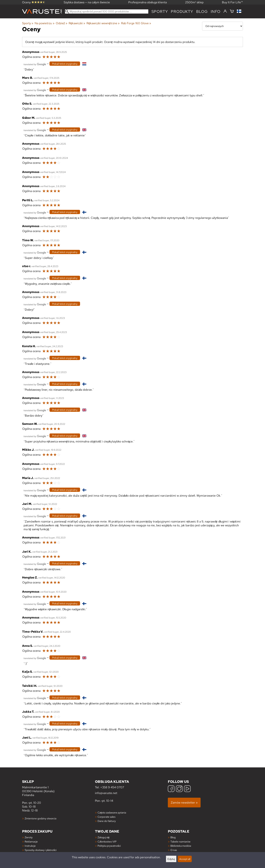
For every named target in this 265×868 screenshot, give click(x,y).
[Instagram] (179, 789)
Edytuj (171, 859)
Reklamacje (31, 841)
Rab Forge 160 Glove (136, 23)
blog (202, 11)
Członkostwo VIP (107, 841)
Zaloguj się (104, 837)
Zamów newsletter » (184, 803)
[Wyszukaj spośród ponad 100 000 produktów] (107, 11)
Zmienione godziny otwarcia (40, 818)
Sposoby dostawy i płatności (41, 850)
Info (216, 11)
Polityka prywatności (109, 846)
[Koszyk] (232, 11)
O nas (174, 850)
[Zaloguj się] (225, 11)
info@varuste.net (106, 793)
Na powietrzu (44, 23)
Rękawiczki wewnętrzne (103, 23)
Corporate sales (106, 817)
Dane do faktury (107, 821)
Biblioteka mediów (181, 846)
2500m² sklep (194, 2)
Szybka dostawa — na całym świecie (87, 2)
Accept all (185, 859)
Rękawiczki (77, 23)
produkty (182, 11)
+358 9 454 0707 (112, 787)
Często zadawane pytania (112, 812)
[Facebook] (171, 789)
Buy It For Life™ (232, 2)
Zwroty (29, 837)
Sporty (160, 11)
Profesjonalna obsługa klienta (147, 2)
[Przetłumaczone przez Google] (35, 64)
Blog (173, 837)
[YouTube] (187, 789)
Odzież (62, 23)
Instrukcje (30, 846)
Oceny (34, 2)
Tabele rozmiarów (180, 841)
